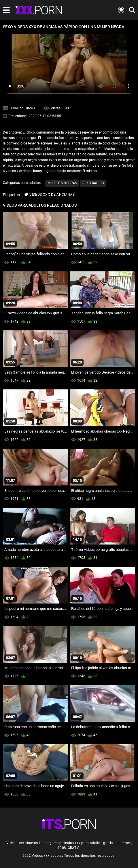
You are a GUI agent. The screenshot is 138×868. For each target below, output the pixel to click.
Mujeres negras (62, 183)
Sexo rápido (93, 183)
